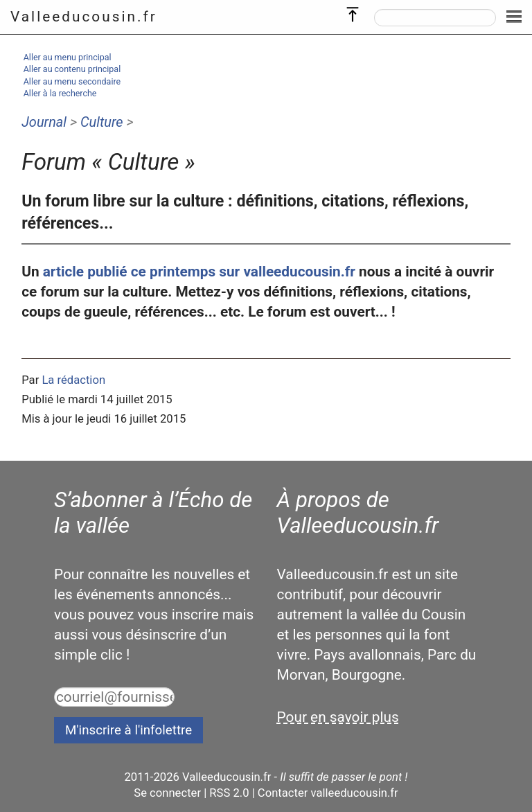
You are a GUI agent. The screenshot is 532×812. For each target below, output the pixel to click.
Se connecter (167, 793)
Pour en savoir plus (338, 717)
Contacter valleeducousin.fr (328, 793)
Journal (44, 122)
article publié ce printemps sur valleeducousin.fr (199, 272)
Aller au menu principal (68, 57)
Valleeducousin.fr (84, 17)
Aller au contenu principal (72, 69)
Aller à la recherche (60, 93)
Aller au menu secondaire (72, 81)
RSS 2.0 (229, 793)
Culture (102, 122)
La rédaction (73, 380)
